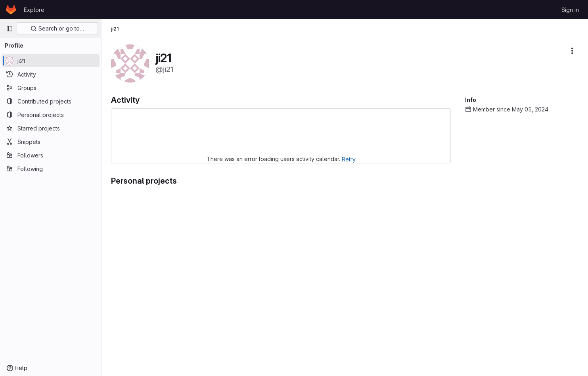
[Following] (51, 169)
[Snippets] (51, 142)
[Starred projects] (51, 128)
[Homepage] (11, 10)
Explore (34, 10)
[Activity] (51, 74)
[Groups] (51, 88)
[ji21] (51, 61)
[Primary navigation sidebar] (10, 29)
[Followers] (51, 155)
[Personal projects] (51, 115)
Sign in (570, 10)
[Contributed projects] (51, 101)
